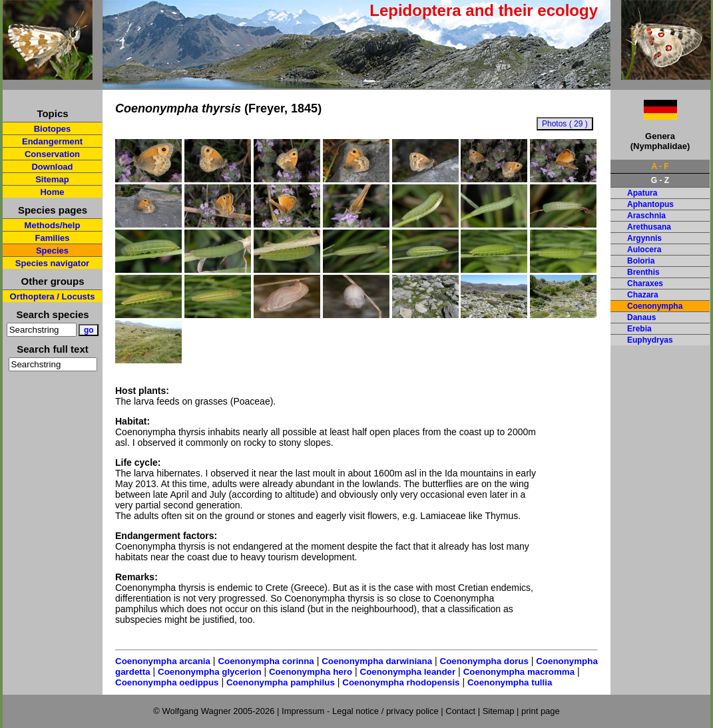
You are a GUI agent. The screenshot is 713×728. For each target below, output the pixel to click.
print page (541, 711)
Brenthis (643, 272)
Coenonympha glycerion (210, 672)
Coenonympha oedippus (167, 682)
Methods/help (53, 225)
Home (52, 192)
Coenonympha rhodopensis (401, 682)
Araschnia (646, 216)
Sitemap (52, 179)
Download (52, 167)
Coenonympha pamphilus (281, 682)
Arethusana (649, 227)
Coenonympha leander (408, 672)
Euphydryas (650, 340)
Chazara (643, 295)
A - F (660, 166)
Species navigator (52, 263)
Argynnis (644, 238)
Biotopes (53, 129)
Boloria (641, 261)
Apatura (642, 193)
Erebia (639, 329)
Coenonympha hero (311, 672)
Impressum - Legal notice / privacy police (361, 711)
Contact (460, 711)
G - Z (660, 180)
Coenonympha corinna (266, 661)
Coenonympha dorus (484, 661)
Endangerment (52, 141)
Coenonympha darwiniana (377, 661)
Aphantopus (650, 204)
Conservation (52, 154)
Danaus (641, 317)
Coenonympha (655, 306)
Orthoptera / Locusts (53, 296)
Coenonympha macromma (519, 672)
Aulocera (644, 250)
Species (52, 251)
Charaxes (645, 283)
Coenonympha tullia (510, 682)
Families (52, 238)
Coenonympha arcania (163, 661)
